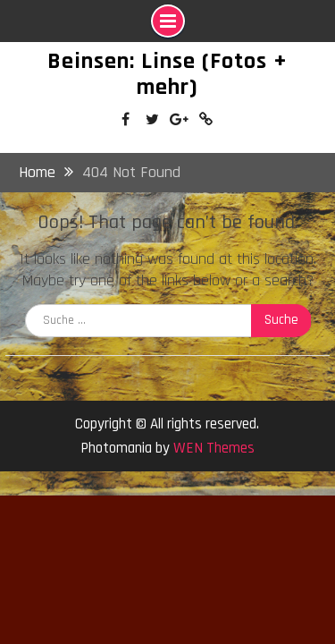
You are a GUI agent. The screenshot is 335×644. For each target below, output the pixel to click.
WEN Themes (214, 448)
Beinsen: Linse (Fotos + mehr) (167, 74)
